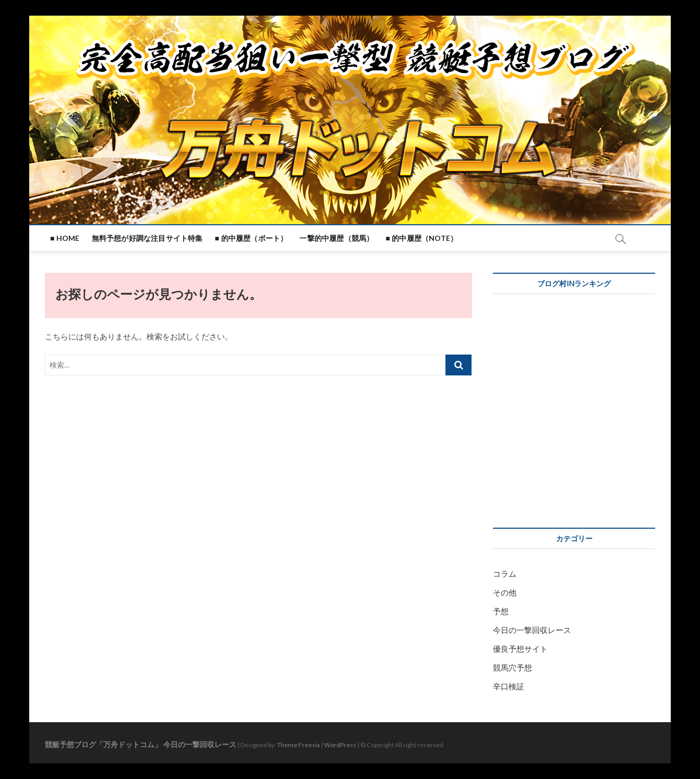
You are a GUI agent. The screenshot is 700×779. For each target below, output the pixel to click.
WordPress (340, 745)
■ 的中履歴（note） (421, 238)
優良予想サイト (520, 649)
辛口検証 (509, 686)
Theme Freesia (298, 745)
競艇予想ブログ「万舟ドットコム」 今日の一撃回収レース (141, 744)
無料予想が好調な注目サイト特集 (147, 238)
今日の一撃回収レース (532, 630)
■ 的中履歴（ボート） (251, 238)
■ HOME (65, 238)
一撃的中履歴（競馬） (336, 238)
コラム (505, 574)
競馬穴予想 (512, 667)
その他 (505, 592)
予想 (501, 611)
